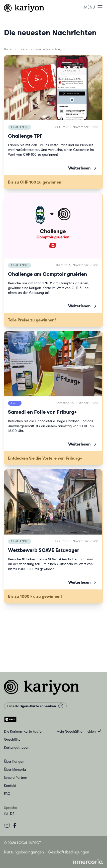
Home (8, 49)
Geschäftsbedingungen (69, 852)
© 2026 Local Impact (22, 843)
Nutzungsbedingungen (24, 852)
